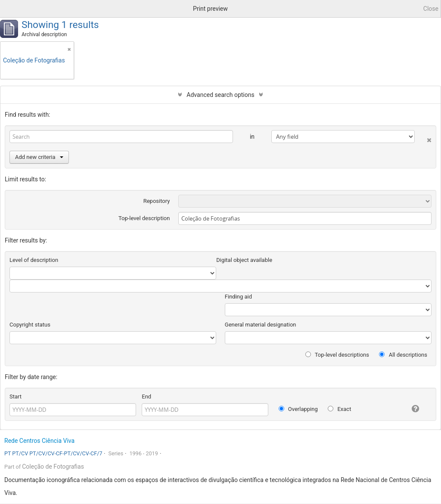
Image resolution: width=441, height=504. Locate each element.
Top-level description (144, 218)
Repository (157, 201)
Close (431, 9)
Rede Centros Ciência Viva (39, 441)
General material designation (261, 325)
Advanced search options (220, 95)
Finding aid (238, 297)
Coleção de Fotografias (53, 467)
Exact (339, 409)
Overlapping (298, 409)
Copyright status (30, 325)
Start (16, 397)
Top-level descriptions (337, 355)
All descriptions (403, 355)
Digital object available (244, 260)
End (146, 397)
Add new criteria (39, 157)
